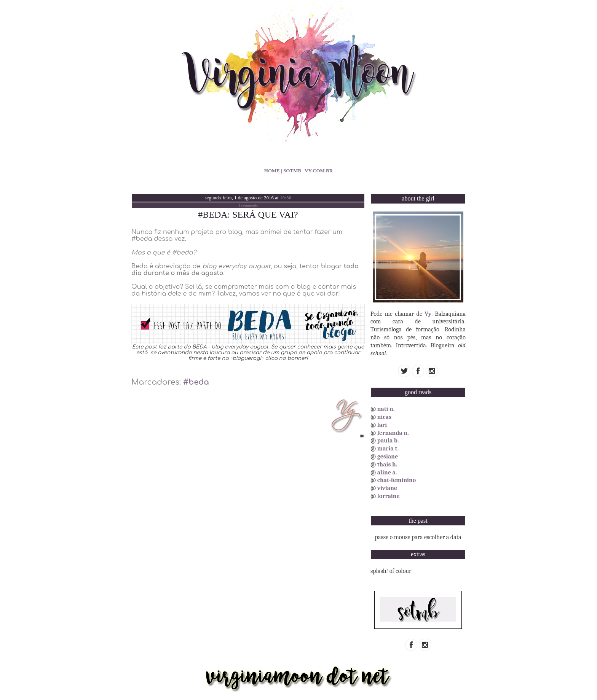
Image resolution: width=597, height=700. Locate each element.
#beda (196, 382)
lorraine (389, 496)
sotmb (292, 171)
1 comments (248, 205)
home (272, 171)
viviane (387, 488)
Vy (428, 314)
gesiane (388, 457)
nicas (384, 417)
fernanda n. (393, 433)
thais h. (387, 465)
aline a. (387, 473)
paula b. (388, 441)
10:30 (286, 198)
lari (382, 425)
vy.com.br (319, 171)
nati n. (386, 409)
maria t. (388, 449)
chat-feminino (397, 480)
